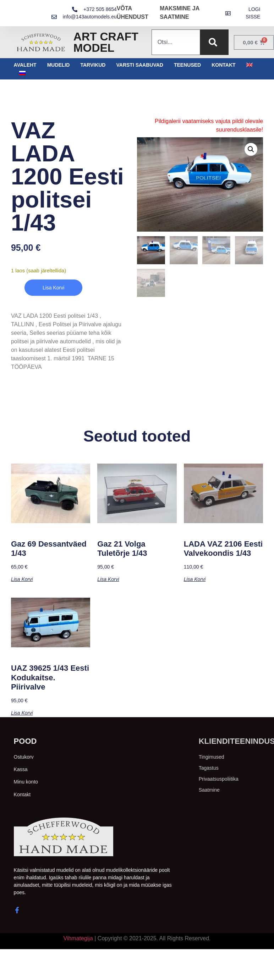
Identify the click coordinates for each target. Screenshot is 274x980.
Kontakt (223, 65)
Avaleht (25, 65)
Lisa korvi (53, 288)
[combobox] (176, 42)
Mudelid (59, 65)
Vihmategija (78, 938)
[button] (251, 149)
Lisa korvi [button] (22, 579)
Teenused (187, 65)
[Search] (214, 42)
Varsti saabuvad (140, 65)
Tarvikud (93, 65)
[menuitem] (250, 65)
